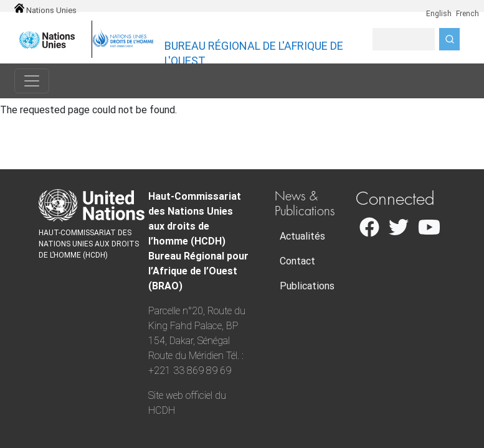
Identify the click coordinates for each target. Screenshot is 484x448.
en (422, 7)
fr (450, 7)
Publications (307, 286)
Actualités (302, 236)
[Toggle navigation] (32, 81)
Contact (297, 261)
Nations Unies (45, 10)
